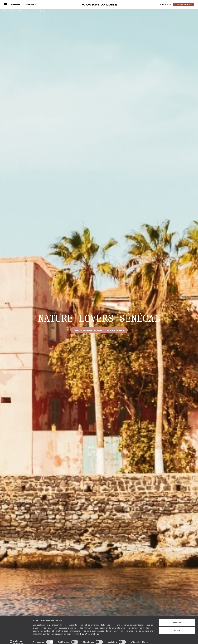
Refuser (177, 627)
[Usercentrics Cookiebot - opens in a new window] (16, 639)
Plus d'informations (90, 631)
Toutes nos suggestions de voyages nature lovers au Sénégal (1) (99, 330)
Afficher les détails (139, 639)
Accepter (177, 619)
